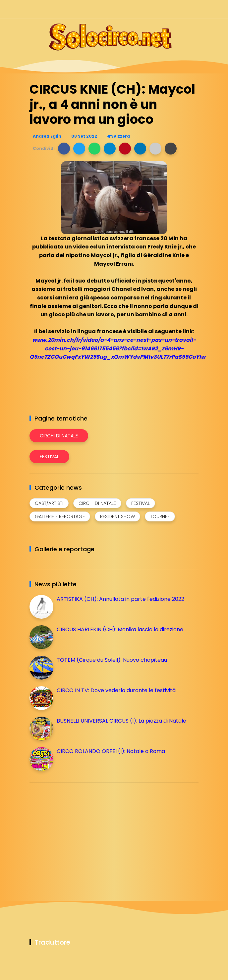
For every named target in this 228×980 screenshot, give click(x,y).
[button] (64, 149)
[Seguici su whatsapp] (183, 9)
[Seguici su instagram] (160, 9)
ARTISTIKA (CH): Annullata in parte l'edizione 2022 (120, 599)
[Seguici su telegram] (171, 9)
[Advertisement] (79, 834)
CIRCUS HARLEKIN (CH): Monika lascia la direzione (120, 629)
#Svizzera (118, 136)
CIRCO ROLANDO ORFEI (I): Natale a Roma (111, 751)
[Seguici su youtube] (194, 9)
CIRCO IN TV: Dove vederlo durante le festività (116, 690)
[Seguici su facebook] (148, 9)
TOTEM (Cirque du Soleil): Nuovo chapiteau (112, 660)
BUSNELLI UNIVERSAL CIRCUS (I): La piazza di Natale (121, 721)
